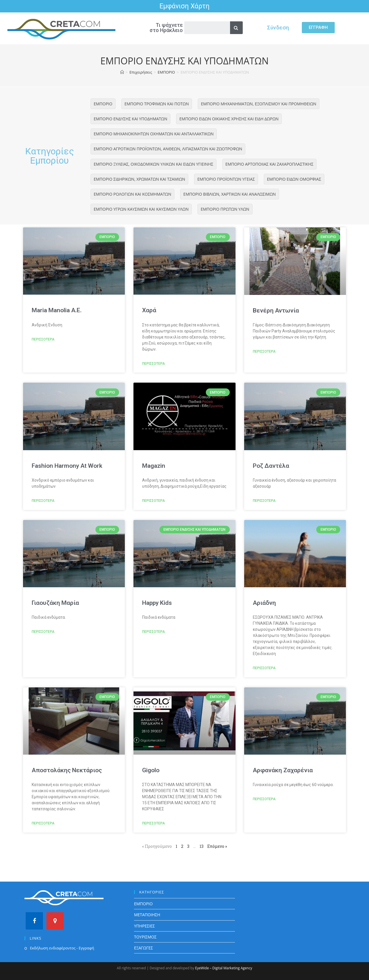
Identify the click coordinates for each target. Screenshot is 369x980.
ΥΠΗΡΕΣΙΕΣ (144, 926)
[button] (318, 28)
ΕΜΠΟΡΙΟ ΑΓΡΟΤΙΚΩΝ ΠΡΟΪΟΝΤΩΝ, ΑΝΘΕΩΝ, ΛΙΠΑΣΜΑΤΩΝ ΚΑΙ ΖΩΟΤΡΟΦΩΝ (168, 149)
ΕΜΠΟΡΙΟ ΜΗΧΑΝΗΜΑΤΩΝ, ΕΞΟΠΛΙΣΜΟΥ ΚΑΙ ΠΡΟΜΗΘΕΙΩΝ (259, 104)
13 (202, 846)
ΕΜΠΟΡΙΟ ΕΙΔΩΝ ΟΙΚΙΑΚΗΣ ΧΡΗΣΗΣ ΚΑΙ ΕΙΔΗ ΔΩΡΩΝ (229, 119)
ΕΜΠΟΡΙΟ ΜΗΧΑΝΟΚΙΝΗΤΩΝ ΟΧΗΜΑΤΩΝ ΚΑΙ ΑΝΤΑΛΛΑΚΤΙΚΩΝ (154, 134)
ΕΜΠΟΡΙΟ (103, 104)
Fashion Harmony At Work (67, 466)
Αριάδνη (264, 603)
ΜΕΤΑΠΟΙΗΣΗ (147, 915)
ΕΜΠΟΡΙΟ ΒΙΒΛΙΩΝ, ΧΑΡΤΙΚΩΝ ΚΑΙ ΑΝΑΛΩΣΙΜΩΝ (230, 194)
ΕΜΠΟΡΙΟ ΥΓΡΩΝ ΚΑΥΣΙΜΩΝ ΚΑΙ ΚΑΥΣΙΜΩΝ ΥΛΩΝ (141, 209)
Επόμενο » (217, 846)
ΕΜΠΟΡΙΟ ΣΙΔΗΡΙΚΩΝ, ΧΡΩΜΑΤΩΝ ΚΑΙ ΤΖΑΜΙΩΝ (139, 179)
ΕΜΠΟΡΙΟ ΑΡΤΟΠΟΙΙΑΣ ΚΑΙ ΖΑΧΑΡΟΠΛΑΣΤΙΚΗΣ (269, 164)
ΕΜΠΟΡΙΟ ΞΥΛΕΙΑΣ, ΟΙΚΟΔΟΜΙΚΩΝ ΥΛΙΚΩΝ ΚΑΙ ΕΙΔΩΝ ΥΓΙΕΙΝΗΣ (154, 164)
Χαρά (149, 310)
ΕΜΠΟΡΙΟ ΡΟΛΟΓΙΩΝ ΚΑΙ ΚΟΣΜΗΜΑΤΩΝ (132, 194)
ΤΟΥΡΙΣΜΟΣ (145, 937)
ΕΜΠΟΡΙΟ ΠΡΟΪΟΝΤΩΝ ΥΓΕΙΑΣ (226, 179)
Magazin (154, 466)
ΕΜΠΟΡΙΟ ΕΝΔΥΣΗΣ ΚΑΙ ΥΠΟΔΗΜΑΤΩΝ (130, 119)
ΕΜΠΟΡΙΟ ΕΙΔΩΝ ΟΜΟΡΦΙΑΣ (294, 179)
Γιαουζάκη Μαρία (55, 603)
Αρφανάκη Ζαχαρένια (283, 770)
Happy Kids (157, 603)
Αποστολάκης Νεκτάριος (67, 770)
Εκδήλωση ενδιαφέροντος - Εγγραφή (62, 948)
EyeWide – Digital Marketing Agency (224, 968)
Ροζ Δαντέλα (271, 466)
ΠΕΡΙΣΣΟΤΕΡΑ (43, 339)
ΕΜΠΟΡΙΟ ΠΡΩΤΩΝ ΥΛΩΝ (225, 209)
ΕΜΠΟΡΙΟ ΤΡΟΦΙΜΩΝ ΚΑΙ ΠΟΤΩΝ (157, 104)
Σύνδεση (278, 27)
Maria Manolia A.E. (57, 310)
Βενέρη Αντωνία (276, 311)
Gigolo (151, 770)
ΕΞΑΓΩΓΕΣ (144, 948)
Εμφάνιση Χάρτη (184, 6)
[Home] (122, 72)
